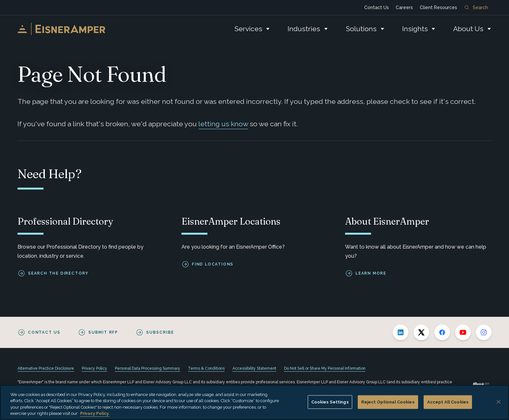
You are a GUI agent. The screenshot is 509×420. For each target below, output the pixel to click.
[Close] (499, 402)
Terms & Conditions (206, 368)
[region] (255, 402)
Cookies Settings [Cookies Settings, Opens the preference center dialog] (330, 402)
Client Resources (438, 7)
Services (248, 29)
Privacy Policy (94, 368)
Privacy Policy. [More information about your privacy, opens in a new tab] (95, 413)
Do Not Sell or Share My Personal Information (325, 368)
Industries (304, 29)
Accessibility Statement (254, 368)
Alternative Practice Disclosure (46, 368)
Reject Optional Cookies (388, 402)
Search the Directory (58, 273)
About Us (468, 29)
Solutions (361, 29)
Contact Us (377, 7)
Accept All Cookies (448, 402)
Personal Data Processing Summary (148, 368)
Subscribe (160, 332)
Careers (404, 7)
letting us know (223, 124)
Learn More (371, 273)
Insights (415, 29)
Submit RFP (103, 332)
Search (476, 7)
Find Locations (213, 264)
